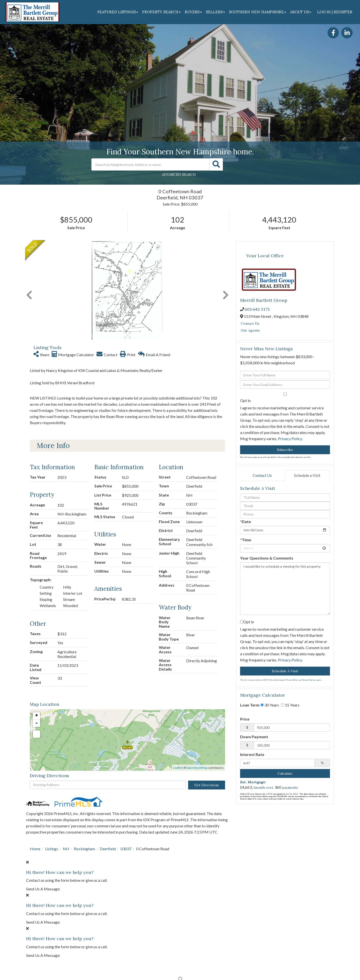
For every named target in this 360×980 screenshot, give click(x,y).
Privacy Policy (290, 439)
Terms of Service (309, 680)
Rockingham (84, 849)
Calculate (285, 773)
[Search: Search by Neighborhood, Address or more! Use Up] (150, 164)
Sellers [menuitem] (215, 12)
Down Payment (254, 737)
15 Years (290, 705)
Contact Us (250, 323)
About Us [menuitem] (301, 12)
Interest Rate (252, 754)
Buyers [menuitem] (193, 12)
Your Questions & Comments (267, 558)
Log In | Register (335, 12)
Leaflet (178, 768)
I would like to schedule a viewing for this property (285, 589)
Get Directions (207, 785)
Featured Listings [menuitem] (118, 12)
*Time (246, 540)
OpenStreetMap (197, 768)
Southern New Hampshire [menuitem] (258, 12)
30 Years (270, 705)
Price (245, 719)
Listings (52, 849)
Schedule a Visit (307, 475)
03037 (126, 849)
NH (66, 849)
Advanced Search (179, 175)
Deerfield (108, 849)
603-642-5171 (257, 309)
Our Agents (250, 330)
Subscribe (285, 450)
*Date (245, 522)
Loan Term (250, 705)
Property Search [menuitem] (161, 12)
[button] (216, 164)
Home (35, 849)
